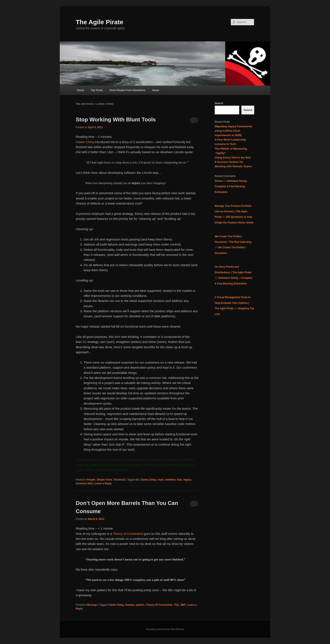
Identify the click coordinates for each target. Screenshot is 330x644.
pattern (140, 605)
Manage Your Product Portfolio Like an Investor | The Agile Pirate (233, 212)
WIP (183, 605)
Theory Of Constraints (159, 605)
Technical (119, 480)
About (156, 90)
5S (85, 342)
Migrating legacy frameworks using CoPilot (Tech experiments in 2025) (234, 131)
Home (81, 90)
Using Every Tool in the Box (233, 157)
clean (160, 480)
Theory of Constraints (128, 534)
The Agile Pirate (100, 22)
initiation (170, 480)
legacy (187, 480)
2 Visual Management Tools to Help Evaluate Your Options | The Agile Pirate (233, 303)
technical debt (84, 483)
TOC (176, 605)
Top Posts (97, 90)
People (91, 480)
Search (219, 103)
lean (180, 480)
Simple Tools (104, 480)
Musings (92, 605)
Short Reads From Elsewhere (127, 90)
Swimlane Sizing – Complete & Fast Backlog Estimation (232, 187)
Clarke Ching (85, 142)
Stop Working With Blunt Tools (116, 120)
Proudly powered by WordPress (165, 629)
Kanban (130, 605)
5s (138, 480)
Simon (219, 181)
